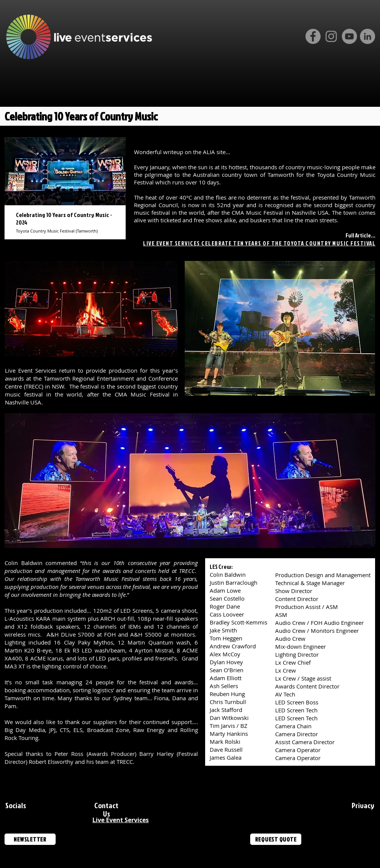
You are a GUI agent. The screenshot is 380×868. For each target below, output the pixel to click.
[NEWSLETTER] (30, 839)
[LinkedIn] (368, 36)
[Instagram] (331, 36)
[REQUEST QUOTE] (276, 839)
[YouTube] (349, 36)
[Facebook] (313, 36)
